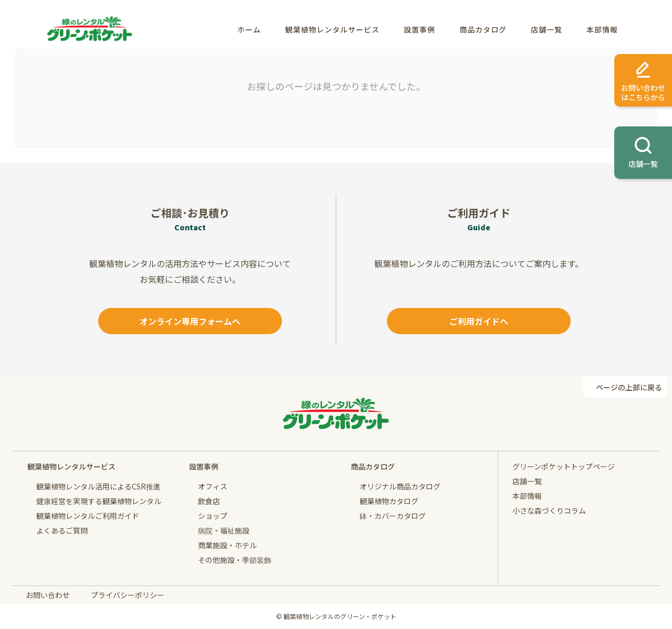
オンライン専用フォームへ (190, 321)
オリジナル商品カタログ (400, 486)
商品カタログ (483, 29)
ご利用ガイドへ (479, 321)
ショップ (213, 516)
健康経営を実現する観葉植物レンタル (99, 501)
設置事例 (419, 29)
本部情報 (602, 29)
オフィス (213, 486)
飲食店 (209, 501)
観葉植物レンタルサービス (332, 29)
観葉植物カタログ (389, 501)
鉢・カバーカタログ (393, 516)
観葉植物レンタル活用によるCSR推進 (98, 486)
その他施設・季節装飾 (235, 560)
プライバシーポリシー (128, 595)
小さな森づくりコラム (549, 510)
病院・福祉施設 (224, 530)
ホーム (249, 29)
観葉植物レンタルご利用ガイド (88, 516)
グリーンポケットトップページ (564, 466)
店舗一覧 (547, 29)
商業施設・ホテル (227, 545)
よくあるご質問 (62, 530)
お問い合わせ (48, 595)
